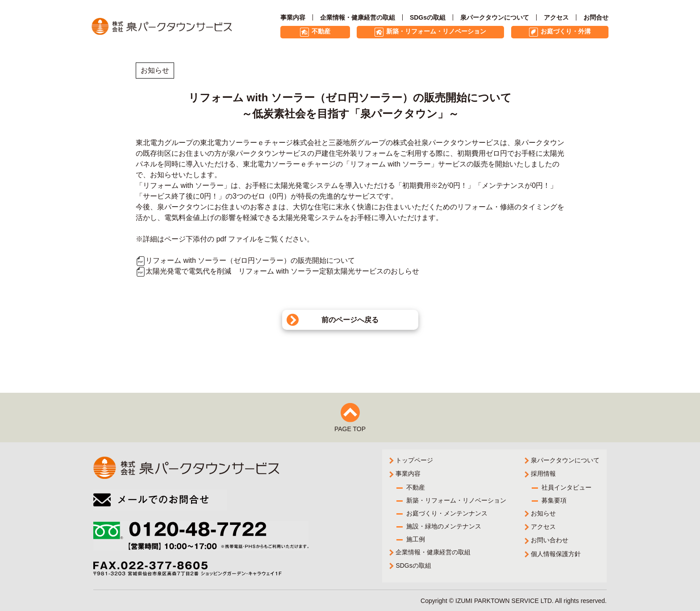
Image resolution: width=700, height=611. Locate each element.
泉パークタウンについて (495, 17)
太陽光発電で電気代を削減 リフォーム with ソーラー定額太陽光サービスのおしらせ (277, 271)
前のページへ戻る (350, 320)
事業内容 (293, 17)
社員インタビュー (567, 489)
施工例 (416, 539)
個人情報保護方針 (556, 553)
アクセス (556, 17)
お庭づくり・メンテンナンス (447, 514)
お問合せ (596, 17)
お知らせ (543, 514)
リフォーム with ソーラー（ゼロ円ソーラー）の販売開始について (245, 260)
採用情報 (543, 476)
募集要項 (554, 501)
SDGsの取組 (428, 17)
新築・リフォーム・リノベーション (436, 31)
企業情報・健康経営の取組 (358, 17)
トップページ (415, 463)
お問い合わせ (550, 540)
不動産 (321, 31)
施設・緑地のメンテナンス (444, 526)
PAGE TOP (350, 432)
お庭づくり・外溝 (566, 31)
